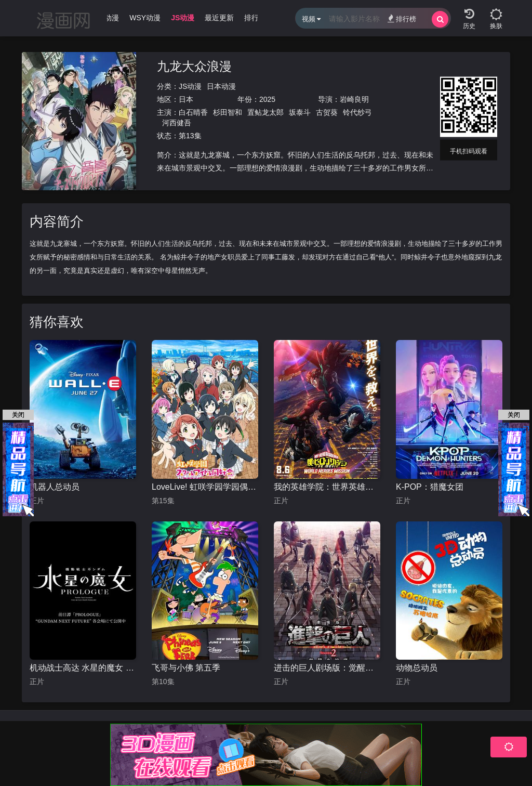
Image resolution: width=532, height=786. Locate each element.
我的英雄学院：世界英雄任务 (327, 487)
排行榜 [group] (255, 18)
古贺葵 (327, 112)
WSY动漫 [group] (145, 18)
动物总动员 (417, 668)
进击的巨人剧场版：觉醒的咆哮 (327, 668)
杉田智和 (228, 112)
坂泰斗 (300, 112)
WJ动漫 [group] (107, 18)
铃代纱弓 (357, 112)
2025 (267, 99)
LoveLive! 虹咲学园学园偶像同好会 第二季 (205, 487)
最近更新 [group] (219, 18)
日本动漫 (221, 86)
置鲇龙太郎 (265, 112)
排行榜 (402, 18)
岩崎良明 (354, 99)
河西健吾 (177, 123)
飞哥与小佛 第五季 (186, 668)
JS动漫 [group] (183, 18)
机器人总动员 (55, 487)
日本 (186, 99)
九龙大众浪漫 (194, 66)
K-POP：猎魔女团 (430, 487)
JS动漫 (190, 86)
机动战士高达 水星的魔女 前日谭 (83, 668)
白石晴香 (193, 112)
